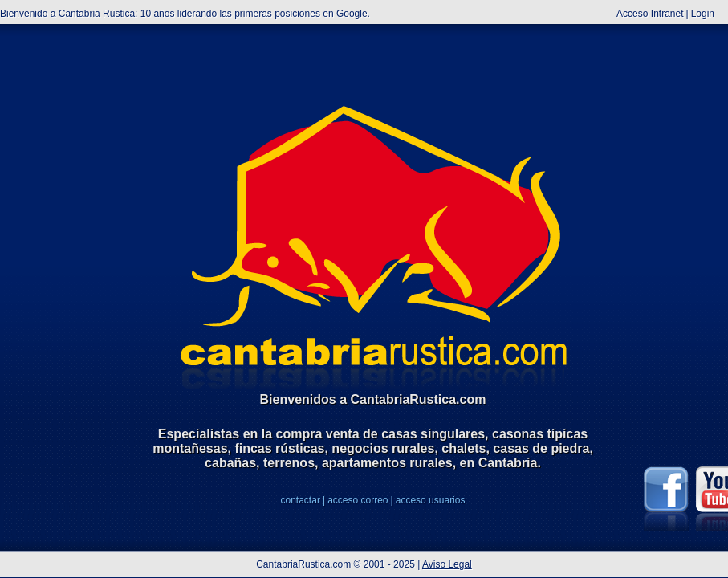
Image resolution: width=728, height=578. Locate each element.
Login (703, 14)
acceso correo (358, 500)
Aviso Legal (447, 564)
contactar (301, 500)
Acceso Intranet (650, 14)
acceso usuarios (431, 500)
